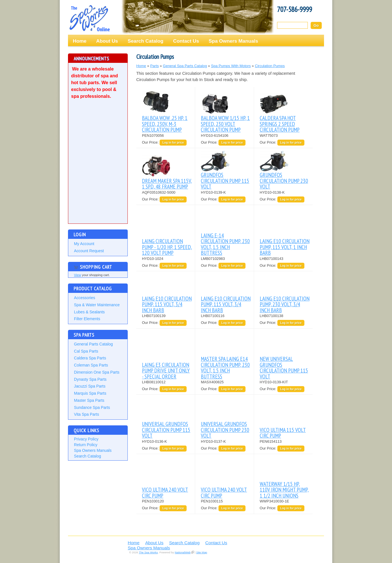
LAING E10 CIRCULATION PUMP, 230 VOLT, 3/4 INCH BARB (285, 304)
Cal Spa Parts (86, 351)
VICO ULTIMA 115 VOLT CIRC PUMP (283, 433)
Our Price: (151, 142)
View (78, 275)
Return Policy (86, 445)
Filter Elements (87, 319)
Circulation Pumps (270, 66)
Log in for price (173, 143)
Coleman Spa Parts (91, 365)
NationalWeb (182, 552)
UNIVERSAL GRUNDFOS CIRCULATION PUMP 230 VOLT (225, 430)
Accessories (84, 298)
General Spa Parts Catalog (185, 66)
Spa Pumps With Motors (231, 66)
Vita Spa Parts (86, 414)
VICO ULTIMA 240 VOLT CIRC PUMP (165, 492)
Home (80, 41)
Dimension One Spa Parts (97, 372)
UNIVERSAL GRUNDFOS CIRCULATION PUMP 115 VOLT (166, 430)
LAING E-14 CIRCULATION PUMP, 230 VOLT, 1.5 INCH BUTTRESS (225, 244)
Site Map (202, 552)
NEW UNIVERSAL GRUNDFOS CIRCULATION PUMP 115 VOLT (284, 367)
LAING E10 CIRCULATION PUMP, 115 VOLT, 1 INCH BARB (285, 247)
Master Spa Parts (89, 400)
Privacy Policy (86, 439)
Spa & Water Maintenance (97, 305)
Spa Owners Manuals (234, 41)
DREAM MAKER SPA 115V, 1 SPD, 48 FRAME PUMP (167, 184)
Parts (154, 66)
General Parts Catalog (93, 344)
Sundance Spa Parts (92, 407)
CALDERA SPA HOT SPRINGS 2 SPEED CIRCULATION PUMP (280, 124)
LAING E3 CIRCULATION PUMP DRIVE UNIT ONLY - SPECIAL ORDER (166, 370)
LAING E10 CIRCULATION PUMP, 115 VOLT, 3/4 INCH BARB (167, 304)
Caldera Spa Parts (90, 358)
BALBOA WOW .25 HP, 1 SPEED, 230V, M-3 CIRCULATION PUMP (165, 124)
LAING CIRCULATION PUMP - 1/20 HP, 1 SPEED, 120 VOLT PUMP (167, 247)
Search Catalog (146, 41)
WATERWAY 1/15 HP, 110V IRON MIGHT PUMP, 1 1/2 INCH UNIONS (284, 490)
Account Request (89, 251)
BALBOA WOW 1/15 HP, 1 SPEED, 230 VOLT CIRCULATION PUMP (225, 124)
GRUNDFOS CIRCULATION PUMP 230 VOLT (284, 181)
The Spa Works (89, 18)
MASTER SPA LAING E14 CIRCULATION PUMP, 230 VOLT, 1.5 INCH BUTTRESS (225, 367)
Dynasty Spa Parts (90, 379)
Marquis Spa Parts (90, 393)
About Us (107, 41)
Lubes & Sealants (89, 312)
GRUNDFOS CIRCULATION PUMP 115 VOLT (225, 181)
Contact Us (186, 41)
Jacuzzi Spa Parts (90, 386)
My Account (84, 244)
